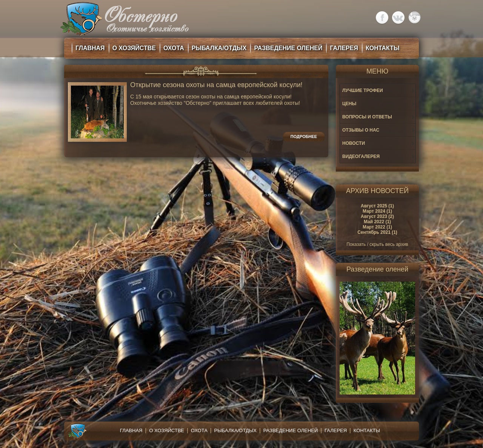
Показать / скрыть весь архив (377, 244)
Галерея (336, 430)
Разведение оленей (291, 430)
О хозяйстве (167, 430)
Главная (131, 430)
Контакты (367, 430)
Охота (199, 430)
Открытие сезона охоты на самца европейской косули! (216, 85)
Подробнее (304, 137)
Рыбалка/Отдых (235, 430)
